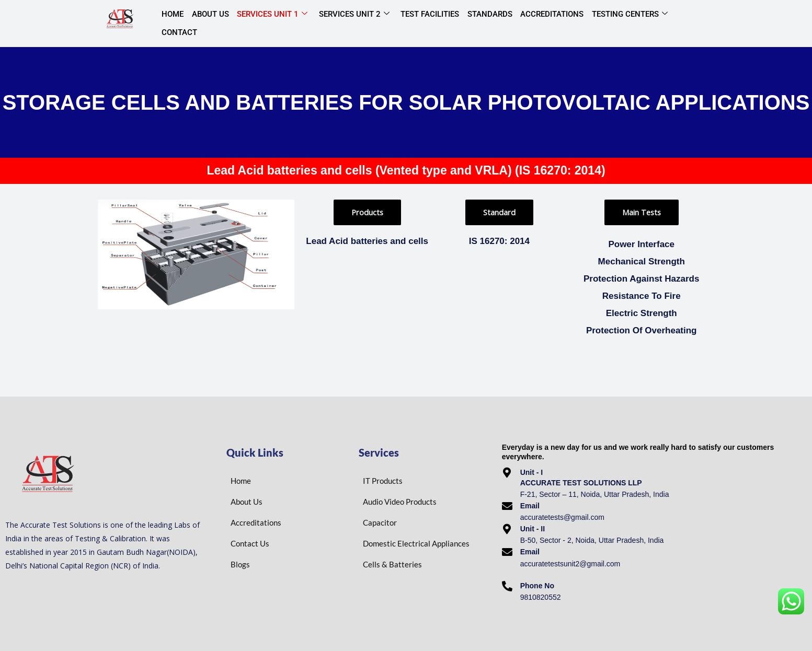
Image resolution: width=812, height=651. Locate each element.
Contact (681, 23)
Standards (479, 23)
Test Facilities (421, 23)
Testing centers (616, 24)
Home (171, 23)
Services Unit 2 (347, 24)
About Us (207, 23)
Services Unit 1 (267, 24)
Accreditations (540, 23)
